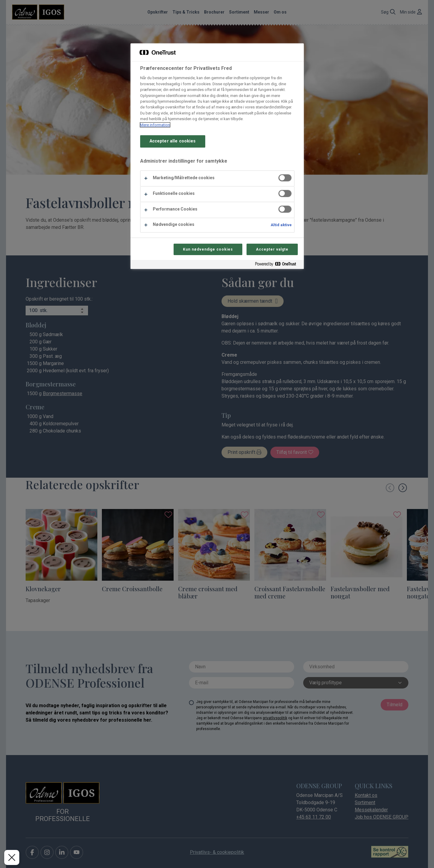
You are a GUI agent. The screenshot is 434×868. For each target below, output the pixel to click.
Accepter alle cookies (173, 141)
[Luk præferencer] (12, 857)
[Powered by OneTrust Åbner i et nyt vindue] (278, 265)
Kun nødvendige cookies (208, 249)
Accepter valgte (272, 249)
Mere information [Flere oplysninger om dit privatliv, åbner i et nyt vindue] (155, 125)
